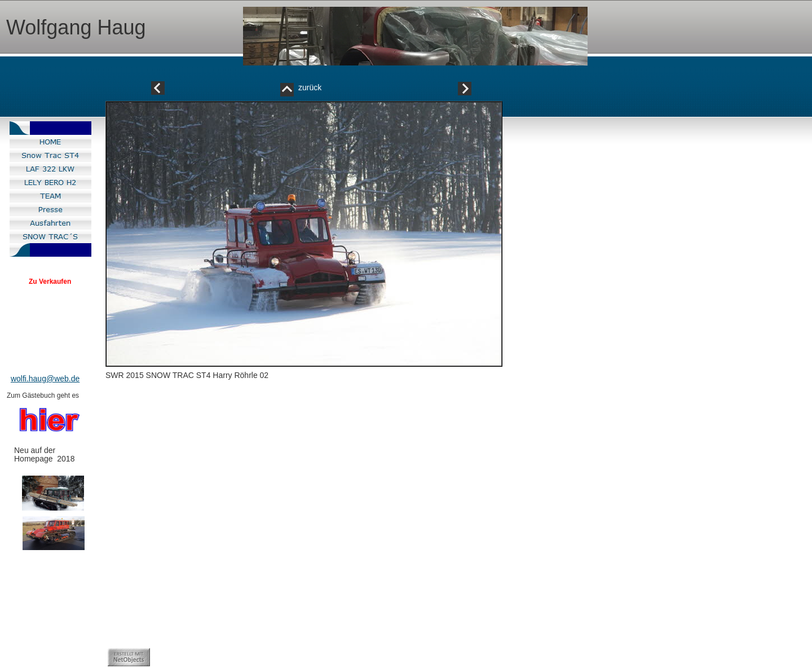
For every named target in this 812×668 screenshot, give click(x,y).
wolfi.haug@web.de (45, 379)
